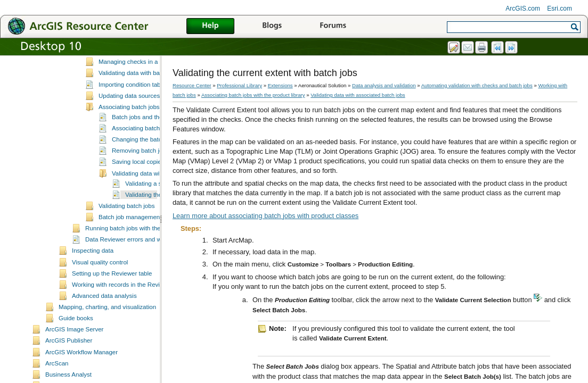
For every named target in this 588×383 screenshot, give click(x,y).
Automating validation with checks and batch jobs (477, 85)
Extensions (280, 85)
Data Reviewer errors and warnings (133, 273)
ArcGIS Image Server (74, 363)
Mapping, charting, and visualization (107, 341)
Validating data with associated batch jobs (358, 95)
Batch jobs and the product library (158, 151)
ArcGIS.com (523, 9)
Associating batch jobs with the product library (253, 95)
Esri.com (560, 9)
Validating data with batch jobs (140, 107)
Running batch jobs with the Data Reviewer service (154, 262)
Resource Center (192, 85)
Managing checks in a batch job (141, 96)
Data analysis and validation (384, 85)
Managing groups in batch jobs (140, 85)
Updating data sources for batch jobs (149, 130)
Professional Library (239, 85)
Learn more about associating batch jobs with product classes (266, 216)
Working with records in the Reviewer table (130, 319)
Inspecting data (93, 285)
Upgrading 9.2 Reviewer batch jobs (146, 62)
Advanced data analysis (104, 330)
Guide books (76, 352)
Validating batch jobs (126, 240)
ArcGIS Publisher (69, 374)
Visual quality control (100, 296)
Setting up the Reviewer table (112, 307)
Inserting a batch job (126, 73)
